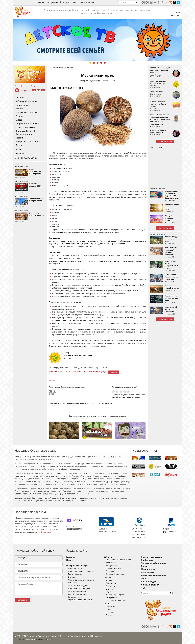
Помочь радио (156, 148)
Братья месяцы (75, 574)
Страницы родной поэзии (80, 600)
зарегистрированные (138, 395)
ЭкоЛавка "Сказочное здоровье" (79, 355)
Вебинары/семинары (26, 101)
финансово (46, 532)
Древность (111, 586)
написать (114, 372)
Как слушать (148, 572)
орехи (52, 381)
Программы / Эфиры (77, 566)
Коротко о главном (25, 127)
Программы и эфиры (26, 112)
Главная (40, 2)
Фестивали (111, 563)
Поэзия (19, 138)
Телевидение (23, 105)
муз (43, 90)
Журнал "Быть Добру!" (27, 158)
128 (34, 90)
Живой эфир (19, 86)
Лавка (75, 2)
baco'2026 (20, 640)
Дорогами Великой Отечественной (25, 133)
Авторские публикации (58, 2)
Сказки (109, 609)
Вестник (20, 153)
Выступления (112, 566)
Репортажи (73, 583)
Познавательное (113, 568)
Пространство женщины (79, 588)
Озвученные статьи (77, 591)
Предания (110, 607)
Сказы (19, 120)
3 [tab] (98, 63)
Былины (110, 615)
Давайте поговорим (77, 594)
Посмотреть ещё (165, 141)
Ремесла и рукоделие (115, 595)
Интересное (111, 597)
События (108, 557)
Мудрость (110, 589)
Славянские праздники (79, 586)
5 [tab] (105, 63)
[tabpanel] (97, 40)
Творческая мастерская (27, 124)
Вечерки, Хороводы (115, 574)
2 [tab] (94, 63)
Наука (108, 592)
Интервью (73, 577)
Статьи (19, 116)
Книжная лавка (75, 597)
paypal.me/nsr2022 (171, 532)
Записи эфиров (75, 568)
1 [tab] (90, 63)
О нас (18, 149)
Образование (112, 583)
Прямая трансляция (151, 557)
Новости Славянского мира (81, 571)
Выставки (110, 571)
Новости (20, 109)
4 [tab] (101, 63)
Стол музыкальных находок (81, 580)
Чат (171, 16)
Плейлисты (147, 560)
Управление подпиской (153, 576)
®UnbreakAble (41, 639)
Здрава (109, 580)
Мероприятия (87, 2)
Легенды (110, 612)
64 (39, 90)
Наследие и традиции (116, 600)
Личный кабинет (150, 585)
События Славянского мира (118, 560)
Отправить (22, 600)
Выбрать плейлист (38, 86)
